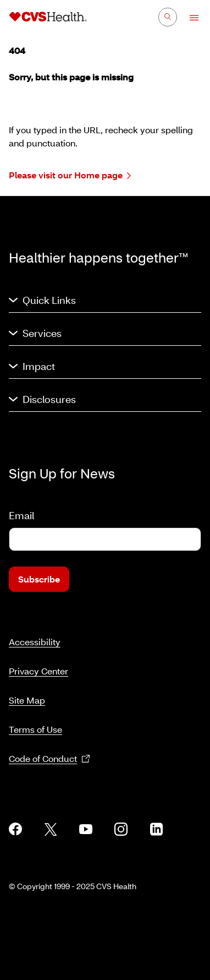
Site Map (27, 700)
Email (21, 515)
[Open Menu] (189, 18)
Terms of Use (35, 729)
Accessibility (35, 642)
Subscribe (39, 579)
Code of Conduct (49, 759)
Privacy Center (38, 671)
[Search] (168, 17)
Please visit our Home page (70, 175)
